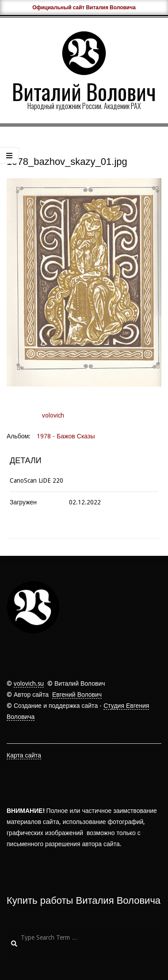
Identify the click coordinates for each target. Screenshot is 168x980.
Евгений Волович (77, 695)
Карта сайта (24, 755)
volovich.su (29, 683)
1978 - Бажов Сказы (66, 436)
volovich (53, 415)
